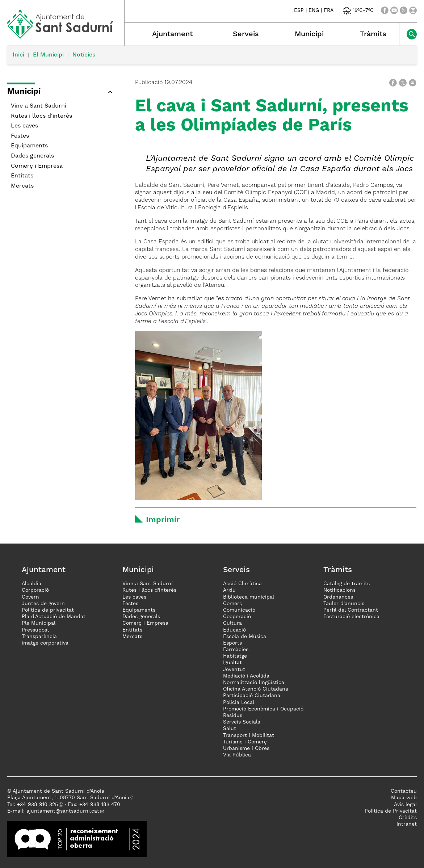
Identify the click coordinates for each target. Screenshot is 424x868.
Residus (233, 716)
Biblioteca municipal (249, 597)
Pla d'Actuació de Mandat (54, 617)
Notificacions (339, 590)
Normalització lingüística (254, 683)
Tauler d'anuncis (344, 604)
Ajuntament (172, 34)
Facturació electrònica (351, 617)
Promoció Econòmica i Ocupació (263, 709)
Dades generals (32, 156)
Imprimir (163, 520)
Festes (20, 136)
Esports (232, 643)
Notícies (84, 55)
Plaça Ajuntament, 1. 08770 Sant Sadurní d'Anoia (68, 798)
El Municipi (48, 55)
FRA (329, 11)
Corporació (35, 590)
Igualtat (232, 663)
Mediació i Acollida (246, 676)
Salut (230, 729)
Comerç (233, 604)
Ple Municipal (39, 623)
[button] (110, 92)
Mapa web (404, 798)
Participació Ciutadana (252, 696)
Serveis (246, 34)
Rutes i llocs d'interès (41, 116)
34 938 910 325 (39, 805)
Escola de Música (245, 637)
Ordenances (338, 597)
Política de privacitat (48, 610)
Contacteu (404, 791)
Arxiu (229, 590)
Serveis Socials (242, 722)
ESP (299, 11)
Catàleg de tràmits (347, 584)
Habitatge (235, 656)
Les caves (24, 126)
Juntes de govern (43, 604)
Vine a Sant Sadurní (39, 106)
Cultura (232, 623)
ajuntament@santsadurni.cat (63, 811)
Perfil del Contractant (351, 610)
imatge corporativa (45, 643)
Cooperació (237, 617)
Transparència (39, 637)
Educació (234, 630)
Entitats (22, 176)
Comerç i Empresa (37, 166)
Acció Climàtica (242, 584)
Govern (30, 597)
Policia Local (239, 703)
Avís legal (405, 805)
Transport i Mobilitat (249, 735)
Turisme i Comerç (245, 742)
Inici (18, 55)
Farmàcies (236, 650)
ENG (314, 11)
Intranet (407, 824)
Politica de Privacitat (391, 811)
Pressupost (35, 630)
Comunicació (239, 610)
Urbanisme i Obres (246, 749)
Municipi (309, 34)
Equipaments (29, 146)
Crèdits (408, 818)
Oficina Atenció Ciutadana (256, 689)
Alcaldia (32, 584)
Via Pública (237, 755)
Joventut (234, 670)
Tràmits (373, 34)
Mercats (22, 186)
